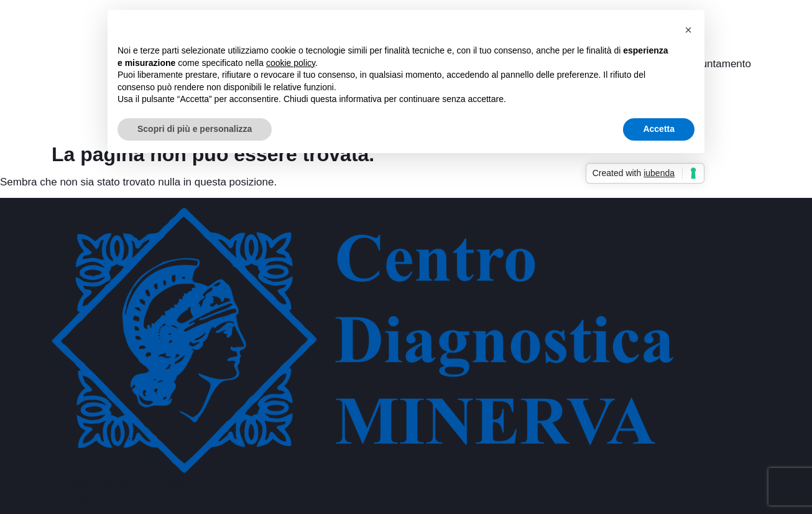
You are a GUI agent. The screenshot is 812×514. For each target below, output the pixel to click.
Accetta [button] (659, 129)
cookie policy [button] (291, 63)
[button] (688, 30)
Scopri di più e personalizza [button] (195, 129)
